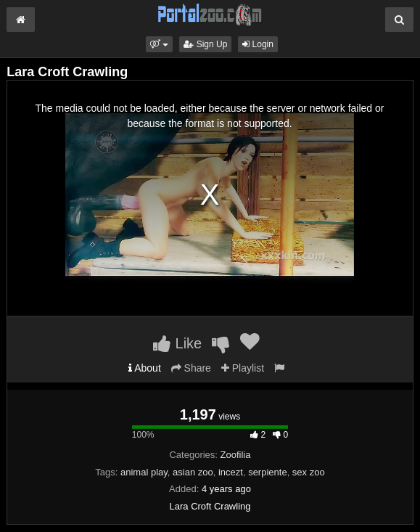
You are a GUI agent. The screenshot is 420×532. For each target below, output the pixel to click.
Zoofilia (236, 455)
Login (258, 44)
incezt (231, 472)
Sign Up (205, 44)
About (145, 368)
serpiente (267, 472)
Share (191, 368)
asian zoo (193, 472)
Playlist (243, 368)
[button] (159, 44)
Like (177, 343)
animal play (144, 472)
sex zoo (309, 472)
